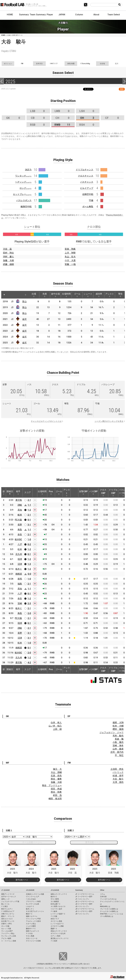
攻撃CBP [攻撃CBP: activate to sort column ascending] (83, 492)
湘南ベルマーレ (32, 916)
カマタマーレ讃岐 (57, 926)
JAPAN (62, 15)
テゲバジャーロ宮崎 (33, 941)
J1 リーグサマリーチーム (85, 894)
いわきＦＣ (30, 906)
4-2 (29, 663)
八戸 (20, 544)
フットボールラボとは (108, 899)
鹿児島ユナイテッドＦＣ (60, 938)
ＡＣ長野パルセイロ (58, 906)
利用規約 (41, 964)
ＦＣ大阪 (54, 916)
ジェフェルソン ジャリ (112, 732)
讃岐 (20, 505)
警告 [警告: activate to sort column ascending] (120, 295)
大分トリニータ (32, 938)
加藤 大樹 (8, 260)
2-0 (29, 613)
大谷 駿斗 (118, 779)
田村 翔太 (8, 253)
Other (102, 890)
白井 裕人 (56, 723)
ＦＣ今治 (29, 934)
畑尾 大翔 (118, 723)
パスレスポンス (24, 200)
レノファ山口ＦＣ (57, 924)
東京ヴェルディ (7, 909)
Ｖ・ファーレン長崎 (9, 941)
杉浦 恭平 (118, 776)
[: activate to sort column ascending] (9, 295)
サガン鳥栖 (30, 936)
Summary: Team (27, 15)
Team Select (114, 15)
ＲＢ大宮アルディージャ (35, 911)
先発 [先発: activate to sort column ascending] (45, 295)
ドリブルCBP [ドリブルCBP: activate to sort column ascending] (113, 492)
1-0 (29, 539)
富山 (24, 301)
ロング (26, 188)
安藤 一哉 (70, 264)
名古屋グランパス (8, 921)
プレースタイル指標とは (109, 909)
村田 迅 (57, 795)
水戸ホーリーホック (9, 897)
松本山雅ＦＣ (56, 904)
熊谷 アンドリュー (52, 785)
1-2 (29, 510)
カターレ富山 (31, 924)
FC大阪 (18, 520)
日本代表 (103, 897)
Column (79, 15)
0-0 (29, 574)
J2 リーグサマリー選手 (84, 904)
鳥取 (20, 530)
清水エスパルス (7, 919)
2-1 (29, 500)
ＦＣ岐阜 (54, 911)
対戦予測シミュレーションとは (112, 914)
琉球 (20, 559)
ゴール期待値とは (107, 916)
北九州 (19, 554)
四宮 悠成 (56, 789)
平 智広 (119, 755)
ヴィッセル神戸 (7, 931)
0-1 (29, 520)
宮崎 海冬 (118, 746)
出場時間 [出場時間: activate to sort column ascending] (66, 295)
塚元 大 (57, 769)
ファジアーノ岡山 (8, 934)
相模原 (19, 574)
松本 (20, 549)
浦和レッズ (5, 899)
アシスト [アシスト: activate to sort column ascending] (110, 295)
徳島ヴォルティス (32, 931)
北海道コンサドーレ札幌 (35, 894)
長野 (20, 525)
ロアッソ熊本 (56, 936)
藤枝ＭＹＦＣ (31, 929)
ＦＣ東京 (5, 906)
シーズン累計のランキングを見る (109, 421)
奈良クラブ (55, 919)
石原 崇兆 (56, 776)
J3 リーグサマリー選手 (84, 911)
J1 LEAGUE (5, 890)
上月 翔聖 (70, 253)
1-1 (29, 505)
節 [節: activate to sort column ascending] (4, 492)
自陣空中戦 (88, 194)
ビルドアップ (87, 188)
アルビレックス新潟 (33, 921)
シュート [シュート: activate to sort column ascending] (88, 295)
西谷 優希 (56, 779)
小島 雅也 (118, 742)
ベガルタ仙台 (31, 899)
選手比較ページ (22, 880)
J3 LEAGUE (55, 890)
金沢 (24, 319)
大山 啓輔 (56, 772)
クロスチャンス (86, 176)
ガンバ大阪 (5, 926)
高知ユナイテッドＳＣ (59, 931)
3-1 (29, 525)
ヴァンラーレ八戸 (32, 897)
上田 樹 (57, 729)
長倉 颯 (119, 739)
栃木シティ (30, 909)
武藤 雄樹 (8, 264)
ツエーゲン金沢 (56, 909)
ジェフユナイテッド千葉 (10, 902)
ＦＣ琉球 (54, 941)
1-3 (29, 564)
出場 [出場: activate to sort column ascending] (34, 295)
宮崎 (20, 603)
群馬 (20, 579)
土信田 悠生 (117, 769)
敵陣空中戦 (26, 207)
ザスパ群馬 (55, 899)
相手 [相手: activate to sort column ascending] (18, 492)
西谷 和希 (56, 792)
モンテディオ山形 (32, 904)
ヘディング (23, 182)
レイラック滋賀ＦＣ (58, 914)
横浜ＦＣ (29, 914)
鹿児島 (19, 500)
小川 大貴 (70, 260)
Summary (79, 890)
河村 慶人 (8, 257)
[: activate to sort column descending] (4, 295)
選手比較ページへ (94, 842)
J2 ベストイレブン (82, 906)
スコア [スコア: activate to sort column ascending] (28, 492)
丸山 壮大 (70, 257)
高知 (20, 510)
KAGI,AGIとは (105, 906)
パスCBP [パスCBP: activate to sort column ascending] (93, 492)
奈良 (20, 535)
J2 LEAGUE (30, 890)
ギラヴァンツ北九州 (58, 934)
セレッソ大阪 (6, 929)
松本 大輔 (118, 726)
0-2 (29, 544)
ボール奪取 (88, 207)
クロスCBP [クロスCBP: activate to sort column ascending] (103, 492)
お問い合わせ (84, 964)
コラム (103, 894)
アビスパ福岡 (6, 938)
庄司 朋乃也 (117, 752)
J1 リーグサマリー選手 (84, 897)
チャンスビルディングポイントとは (46, 421)
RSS (122, 89)
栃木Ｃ (19, 569)
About (96, 15)
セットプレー (22, 194)
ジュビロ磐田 (31, 926)
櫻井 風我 (118, 729)
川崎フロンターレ (8, 914)
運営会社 (74, 964)
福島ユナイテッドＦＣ (59, 894)
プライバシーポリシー (61, 964)
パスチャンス (87, 182)
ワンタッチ (23, 176)
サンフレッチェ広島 (9, 936)
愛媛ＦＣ (54, 929)
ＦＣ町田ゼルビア (8, 911)
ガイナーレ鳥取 (56, 921)
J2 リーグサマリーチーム (85, 902)
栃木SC (18, 539)
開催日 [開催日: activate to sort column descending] (10, 492)
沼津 (20, 564)
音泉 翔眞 (70, 249)
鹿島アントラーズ (8, 894)
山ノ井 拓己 (55, 726)
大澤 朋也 (118, 782)
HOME (10, 15)
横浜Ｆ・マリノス (8, 916)
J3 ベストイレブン (82, 914)
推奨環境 (49, 964)
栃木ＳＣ (54, 897)
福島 (20, 584)
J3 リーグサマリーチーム (85, 909)
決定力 (28, 170)
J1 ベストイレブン (82, 899)
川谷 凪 (7, 249)
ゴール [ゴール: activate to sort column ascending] (77, 295)
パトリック (118, 772)
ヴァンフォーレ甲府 (33, 919)
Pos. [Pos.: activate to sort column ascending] (51, 492)
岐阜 (20, 515)
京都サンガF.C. (7, 924)
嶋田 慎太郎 (55, 799)
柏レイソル (5, 904)
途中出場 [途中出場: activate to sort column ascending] (55, 295)
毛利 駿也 (118, 736)
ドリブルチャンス (85, 170)
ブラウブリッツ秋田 (33, 902)
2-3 (29, 603)
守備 (91, 200)
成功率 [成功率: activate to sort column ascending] (99, 295)
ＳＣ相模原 (55, 902)
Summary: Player (45, 15)
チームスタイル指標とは (109, 911)
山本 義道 (118, 749)
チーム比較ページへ (32, 842)
